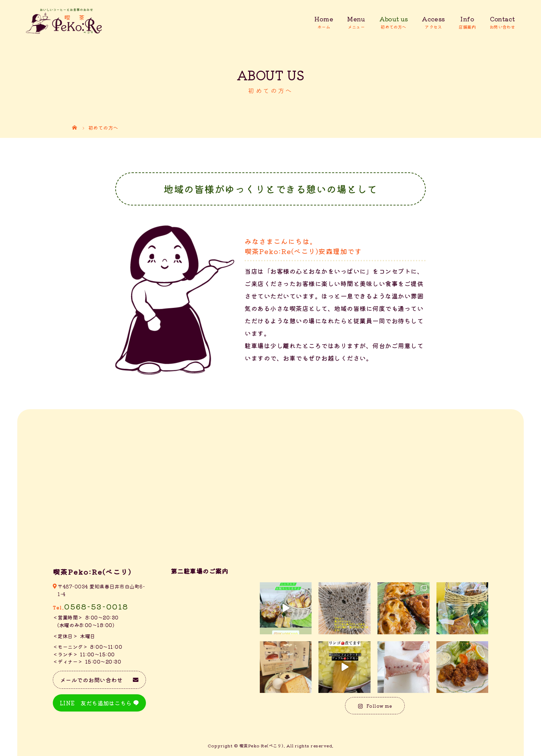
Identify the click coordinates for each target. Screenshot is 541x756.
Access (433, 19)
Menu (356, 19)
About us (394, 19)
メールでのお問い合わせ (91, 680)
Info (467, 19)
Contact (502, 19)
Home (324, 19)
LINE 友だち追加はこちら (96, 703)
